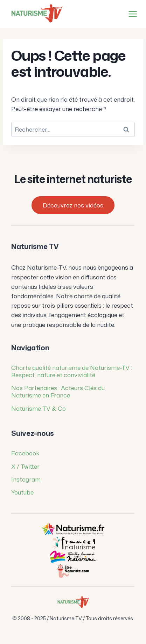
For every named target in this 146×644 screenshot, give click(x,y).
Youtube (22, 492)
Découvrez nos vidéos (73, 205)
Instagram (26, 479)
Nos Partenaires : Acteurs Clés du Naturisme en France (58, 391)
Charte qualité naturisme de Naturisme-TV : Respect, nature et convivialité (72, 371)
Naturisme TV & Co (39, 408)
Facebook (25, 453)
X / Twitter (25, 466)
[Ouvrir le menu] (131, 14)
